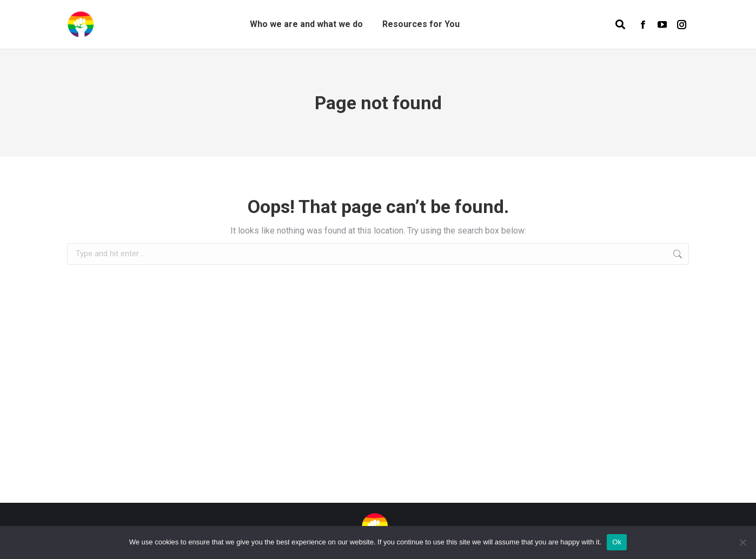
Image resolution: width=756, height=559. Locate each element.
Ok (617, 542)
